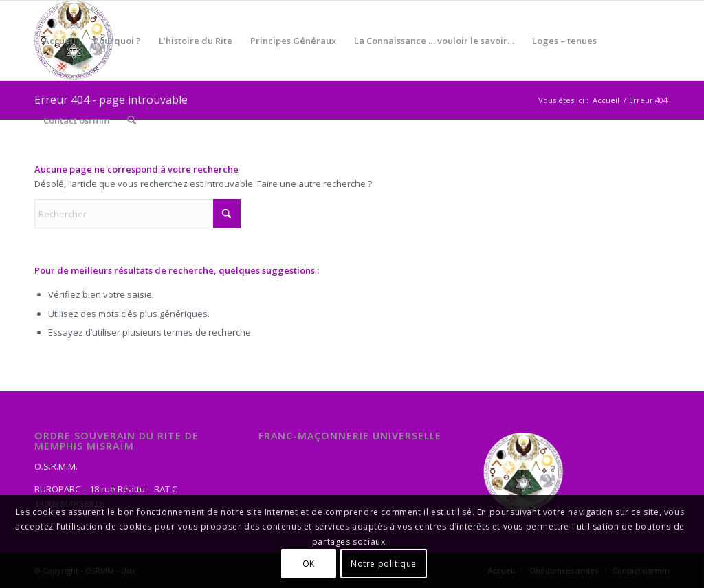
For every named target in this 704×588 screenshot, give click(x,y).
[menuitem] (59, 41)
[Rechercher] (132, 120)
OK (309, 564)
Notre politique (384, 564)
